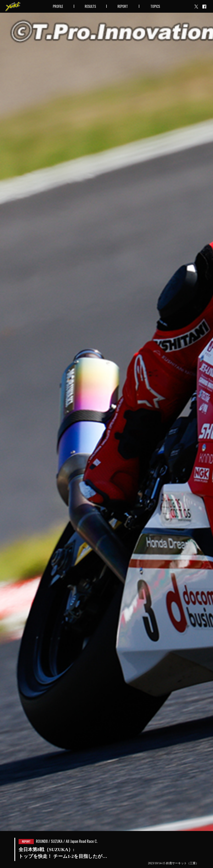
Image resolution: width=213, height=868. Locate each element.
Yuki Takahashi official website (13, 6)
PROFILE (58, 6)
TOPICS (155, 6)
